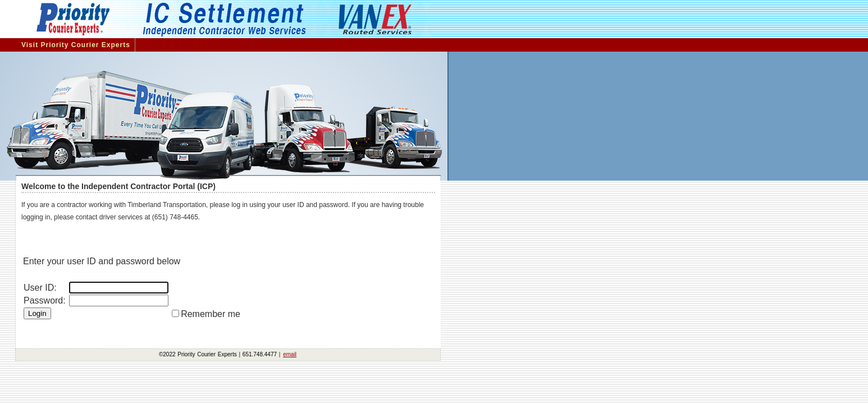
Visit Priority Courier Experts (76, 45)
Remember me (214, 314)
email (290, 354)
